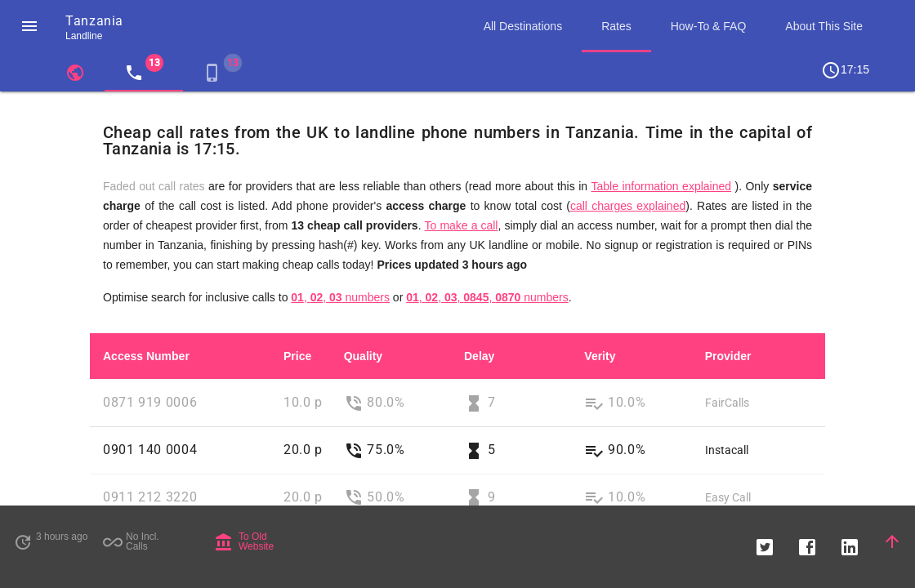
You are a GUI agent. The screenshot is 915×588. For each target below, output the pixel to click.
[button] (29, 26)
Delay (479, 356)
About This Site (824, 26)
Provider (728, 356)
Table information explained (661, 186)
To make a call (462, 225)
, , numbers (340, 297)
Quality (363, 356)
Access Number (146, 356)
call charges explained (628, 206)
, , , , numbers (487, 297)
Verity (600, 356)
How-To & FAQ (709, 26)
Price (297, 356)
